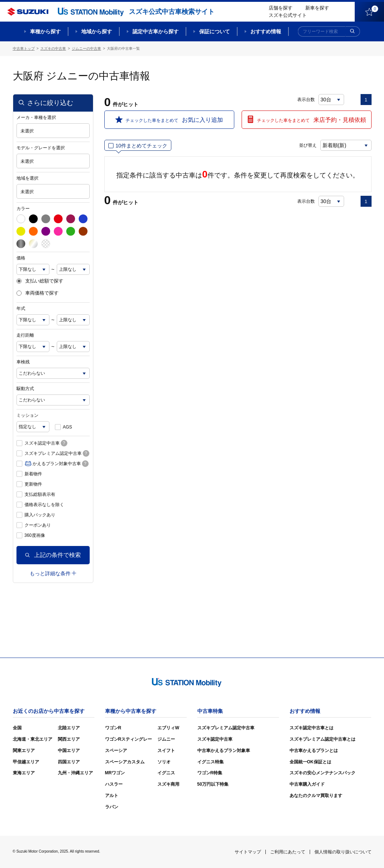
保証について (215, 31)
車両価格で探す (38, 293)
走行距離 (25, 335)
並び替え (308, 145)
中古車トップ (24, 48)
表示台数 (306, 100)
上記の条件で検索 (53, 555)
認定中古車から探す (156, 31)
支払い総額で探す (40, 281)
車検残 (23, 362)
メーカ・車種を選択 (36, 117)
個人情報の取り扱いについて (343, 852)
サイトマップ (248, 852)
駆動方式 (25, 389)
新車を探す (317, 8)
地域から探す (97, 31)
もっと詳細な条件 (53, 573)
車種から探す (45, 31)
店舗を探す (281, 8)
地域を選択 (27, 178)
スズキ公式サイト (288, 15)
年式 (21, 308)
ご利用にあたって (288, 852)
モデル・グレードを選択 (41, 148)
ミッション (27, 415)
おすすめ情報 (266, 31)
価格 (21, 258)
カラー (23, 209)
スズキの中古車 (53, 48)
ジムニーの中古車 (86, 48)
